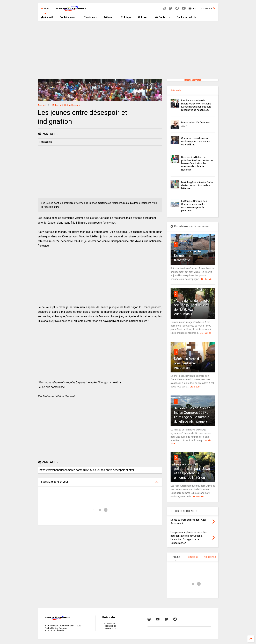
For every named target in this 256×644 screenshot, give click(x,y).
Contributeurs (69, 17)
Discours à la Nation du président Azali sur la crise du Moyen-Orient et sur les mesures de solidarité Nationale (197, 163)
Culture (144, 17)
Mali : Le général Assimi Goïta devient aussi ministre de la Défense (197, 185)
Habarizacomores (193, 80)
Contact (163, 17)
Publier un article (186, 17)
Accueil (47, 17)
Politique (126, 17)
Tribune (109, 17)
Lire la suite (207, 279)
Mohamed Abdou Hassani (66, 105)
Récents (176, 90)
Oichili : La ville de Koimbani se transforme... (187, 256)
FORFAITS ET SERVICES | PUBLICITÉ (110, 626)
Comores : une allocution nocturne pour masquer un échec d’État (196, 141)
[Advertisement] (128, 50)
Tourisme (91, 17)
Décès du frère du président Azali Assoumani (187, 363)
